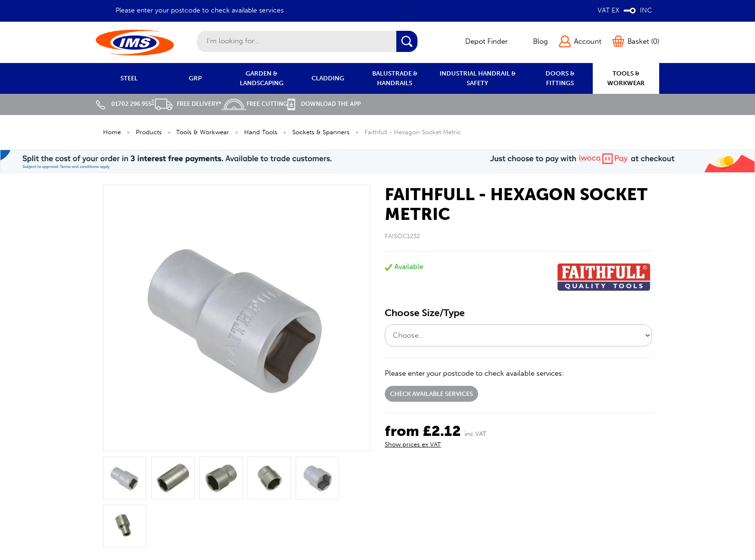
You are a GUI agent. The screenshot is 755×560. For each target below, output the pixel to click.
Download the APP (324, 104)
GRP (195, 78)
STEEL (129, 78)
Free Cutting (254, 104)
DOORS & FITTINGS (560, 78)
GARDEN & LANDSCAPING (262, 78)
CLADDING (328, 78)
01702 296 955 (124, 104)
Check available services (431, 394)
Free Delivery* (187, 104)
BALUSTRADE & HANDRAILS (395, 78)
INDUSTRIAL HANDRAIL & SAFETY (478, 78)
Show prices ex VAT (413, 444)
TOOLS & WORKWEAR (626, 78)
